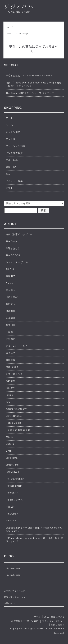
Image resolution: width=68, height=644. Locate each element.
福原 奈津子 (12, 367)
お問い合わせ (10, 603)
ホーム (10, 27)
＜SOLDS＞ (12, 514)
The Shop (22, 33)
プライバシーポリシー (53, 621)
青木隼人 (11, 290)
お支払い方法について (15, 591)
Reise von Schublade (18, 430)
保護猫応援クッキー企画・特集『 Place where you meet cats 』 (34, 529)
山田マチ (11, 388)
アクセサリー (13, 139)
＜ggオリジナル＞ (16, 500)
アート (9, 118)
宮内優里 (11, 381)
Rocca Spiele (13, 423)
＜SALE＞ (11, 521)
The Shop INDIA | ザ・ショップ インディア (30, 93)
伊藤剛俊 (11, 311)
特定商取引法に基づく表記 (25, 621)
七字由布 (11, 339)
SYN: (9, 451)
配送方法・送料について (16, 597)
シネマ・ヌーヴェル (17, 262)
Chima (9, 283)
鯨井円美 (11, 325)
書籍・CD (11, 167)
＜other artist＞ (15, 486)
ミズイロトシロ (14, 374)
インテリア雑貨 (14, 153)
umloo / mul (13, 465)
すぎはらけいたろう (17, 346)
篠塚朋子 (11, 276)
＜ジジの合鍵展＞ (15, 479)
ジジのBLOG (13, 568)
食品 (8, 174)
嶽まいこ (11, 353)
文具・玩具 (12, 160)
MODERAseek (14, 416)
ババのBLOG (13, 575)
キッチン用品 (13, 132)
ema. (9, 402)
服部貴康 (11, 360)
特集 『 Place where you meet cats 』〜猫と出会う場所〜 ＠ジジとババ (34, 84)
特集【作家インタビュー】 (20, 234)
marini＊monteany (16, 409)
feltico (9, 395)
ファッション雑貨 (15, 146)
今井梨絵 (11, 318)
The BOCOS (13, 255)
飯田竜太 (11, 304)
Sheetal (10, 444)
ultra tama (12, 458)
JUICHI (10, 269)
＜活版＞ (11, 507)
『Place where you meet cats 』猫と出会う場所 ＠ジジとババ (34, 540)
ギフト (9, 188)
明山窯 (9, 437)
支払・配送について (54, 617)
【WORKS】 (13, 472)
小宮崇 (9, 332)
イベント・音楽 (14, 181)
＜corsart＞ (12, 493)
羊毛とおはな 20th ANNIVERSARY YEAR (29, 76)
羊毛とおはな (13, 248)
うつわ (9, 125)
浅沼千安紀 (12, 297)
